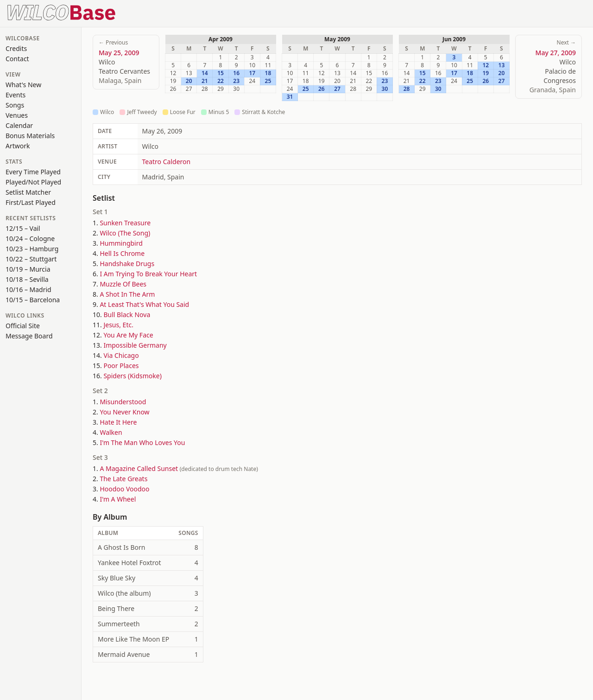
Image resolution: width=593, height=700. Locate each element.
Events (16, 95)
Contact (17, 59)
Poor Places (121, 366)
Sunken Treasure (125, 223)
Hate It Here (118, 422)
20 (189, 81)
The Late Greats (123, 479)
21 (205, 81)
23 (236, 81)
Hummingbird (121, 243)
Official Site (23, 326)
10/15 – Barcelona (33, 300)
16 (236, 73)
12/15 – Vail (23, 228)
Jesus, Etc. (118, 325)
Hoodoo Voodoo (124, 489)
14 (205, 73)
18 (268, 73)
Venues (17, 115)
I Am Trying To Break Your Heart (148, 274)
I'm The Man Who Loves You (142, 442)
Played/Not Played (33, 182)
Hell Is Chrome (122, 253)
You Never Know (124, 412)
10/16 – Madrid (28, 290)
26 (322, 89)
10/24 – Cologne (30, 239)
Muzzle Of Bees (123, 284)
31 (290, 97)
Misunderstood (123, 402)
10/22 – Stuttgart (31, 259)
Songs (15, 105)
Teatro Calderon (167, 162)
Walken (111, 432)
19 (486, 73)
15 (221, 73)
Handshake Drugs (127, 264)
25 (268, 81)
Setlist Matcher (28, 192)
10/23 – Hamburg (32, 249)
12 (486, 65)
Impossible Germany (135, 345)
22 (221, 81)
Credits (16, 48)
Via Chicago (121, 355)
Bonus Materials (30, 136)
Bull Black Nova (127, 315)
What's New (23, 85)
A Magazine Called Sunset (139, 468)
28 (407, 89)
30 (385, 89)
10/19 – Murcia (28, 269)
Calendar (19, 125)
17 (252, 73)
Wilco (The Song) (125, 233)
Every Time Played (33, 172)
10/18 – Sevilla (27, 279)
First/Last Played (31, 202)
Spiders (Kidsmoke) (132, 376)
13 (502, 65)
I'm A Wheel (118, 499)
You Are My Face (128, 335)
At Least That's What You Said (144, 304)
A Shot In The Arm (127, 294)
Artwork (18, 146)
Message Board (29, 336)
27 (337, 89)
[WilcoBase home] (62, 12)
